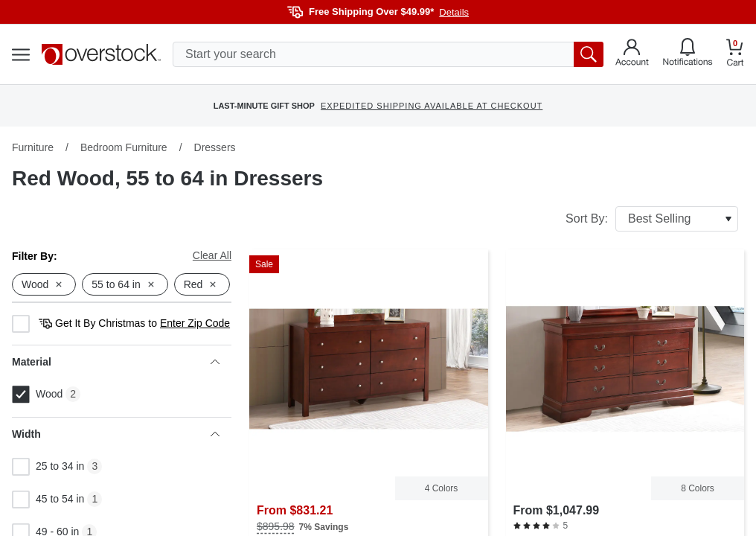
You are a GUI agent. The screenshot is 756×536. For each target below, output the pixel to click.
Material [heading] (116, 362)
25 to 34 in (48, 467)
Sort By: (652, 219)
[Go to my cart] (735, 55)
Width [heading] (116, 434)
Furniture (33, 147)
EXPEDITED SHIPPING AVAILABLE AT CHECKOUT (432, 106)
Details (454, 12)
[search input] (388, 54)
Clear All (212, 255)
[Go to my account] (632, 54)
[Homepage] (101, 54)
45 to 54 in (48, 500)
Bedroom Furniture (124, 147)
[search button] (589, 54)
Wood (37, 395)
